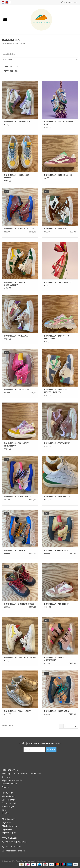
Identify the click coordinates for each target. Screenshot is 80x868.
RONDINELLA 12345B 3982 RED (58, 282)
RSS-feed (6, 813)
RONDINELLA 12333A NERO (57, 711)
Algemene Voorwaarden (13, 780)
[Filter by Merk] (40, 60)
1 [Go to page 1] (61, 726)
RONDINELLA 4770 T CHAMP (57, 443)
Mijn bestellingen (9, 826)
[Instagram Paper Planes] (42, 758)
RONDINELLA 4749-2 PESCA (57, 604)
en (7, 2)
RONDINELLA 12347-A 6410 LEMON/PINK (56, 337)
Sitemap (6, 787)
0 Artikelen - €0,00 (70, 2)
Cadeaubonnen (9, 800)
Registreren (7, 822)
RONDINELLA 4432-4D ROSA (17, 389)
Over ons (6, 777)
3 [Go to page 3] (71, 726)
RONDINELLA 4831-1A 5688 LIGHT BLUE (59, 123)
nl (3, 2)
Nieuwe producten (10, 803)
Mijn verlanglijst (9, 833)
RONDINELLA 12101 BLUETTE (17, 497)
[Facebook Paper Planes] (38, 758)
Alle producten (8, 796)
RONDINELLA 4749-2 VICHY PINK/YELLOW (16, 444)
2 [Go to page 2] (66, 726)
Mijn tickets (7, 829)
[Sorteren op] (40, 54)
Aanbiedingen (8, 806)
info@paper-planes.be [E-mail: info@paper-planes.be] (15, 851)
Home (4, 44)
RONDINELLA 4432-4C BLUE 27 (58, 550)
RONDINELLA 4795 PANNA (16, 336)
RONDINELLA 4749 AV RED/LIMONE (20, 657)
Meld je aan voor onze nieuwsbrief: (40, 743)
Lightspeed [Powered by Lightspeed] (41, 861)
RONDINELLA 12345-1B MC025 (58, 175)
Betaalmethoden (9, 784)
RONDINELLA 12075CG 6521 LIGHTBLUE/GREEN (57, 391)
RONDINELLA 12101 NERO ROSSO (19, 604)
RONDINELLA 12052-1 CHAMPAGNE (54, 659)
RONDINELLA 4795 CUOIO (56, 229)
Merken (11, 44)
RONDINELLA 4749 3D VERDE (17, 121)
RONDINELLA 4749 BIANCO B (57, 497)
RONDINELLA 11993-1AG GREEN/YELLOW (15, 284)
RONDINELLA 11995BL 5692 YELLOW (16, 176)
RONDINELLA (20, 44)
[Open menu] (5, 19)
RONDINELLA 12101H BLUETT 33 (19, 229)
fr (10, 2)
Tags (4, 810)
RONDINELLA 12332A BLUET (17, 550)
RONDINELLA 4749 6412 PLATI (18, 711)
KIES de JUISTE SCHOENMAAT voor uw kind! (21, 774)
